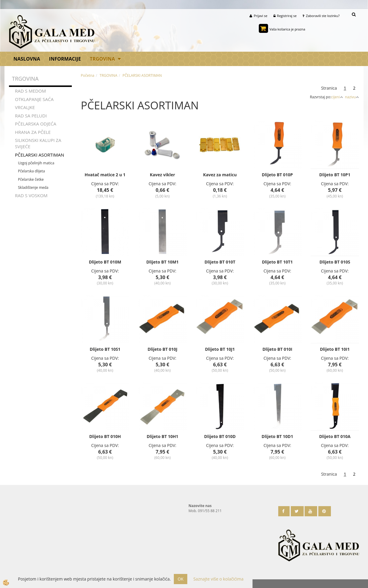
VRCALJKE (25, 108)
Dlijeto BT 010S (335, 262)
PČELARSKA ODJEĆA (36, 124)
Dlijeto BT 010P (277, 175)
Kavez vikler (162, 175)
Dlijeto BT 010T (220, 262)
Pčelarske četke (31, 180)
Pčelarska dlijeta (31, 172)
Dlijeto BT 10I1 (335, 350)
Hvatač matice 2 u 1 (105, 175)
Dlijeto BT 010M (105, 262)
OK (181, 579)
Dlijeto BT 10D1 (277, 437)
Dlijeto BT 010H (105, 437)
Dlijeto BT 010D (220, 437)
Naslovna (27, 59)
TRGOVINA (102, 59)
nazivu (352, 98)
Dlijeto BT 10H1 (162, 437)
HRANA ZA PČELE (33, 133)
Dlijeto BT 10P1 (335, 175)
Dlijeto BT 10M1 (162, 262)
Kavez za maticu (220, 175)
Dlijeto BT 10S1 (105, 350)
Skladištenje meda (33, 188)
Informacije (65, 59)
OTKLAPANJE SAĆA (34, 100)
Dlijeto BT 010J (162, 350)
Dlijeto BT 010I (277, 350)
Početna (88, 76)
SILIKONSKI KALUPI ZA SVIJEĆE (38, 144)
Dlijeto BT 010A (335, 437)
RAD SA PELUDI (31, 116)
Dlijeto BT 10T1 (277, 262)
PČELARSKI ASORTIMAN (39, 155)
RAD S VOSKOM (31, 196)
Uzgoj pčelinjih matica (36, 164)
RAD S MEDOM (31, 92)
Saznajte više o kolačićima (218, 579)
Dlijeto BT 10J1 (220, 350)
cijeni (337, 98)
